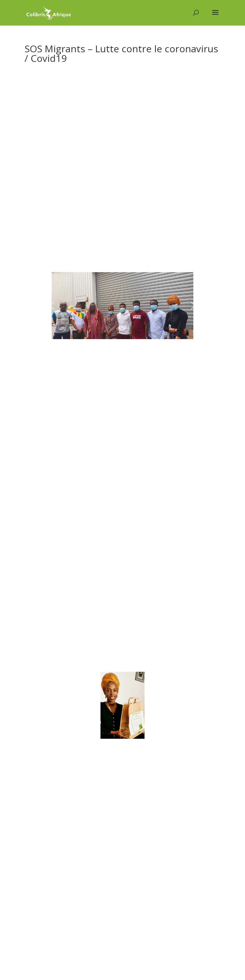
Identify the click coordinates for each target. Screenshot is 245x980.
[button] (52, 306)
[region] (122, 306)
